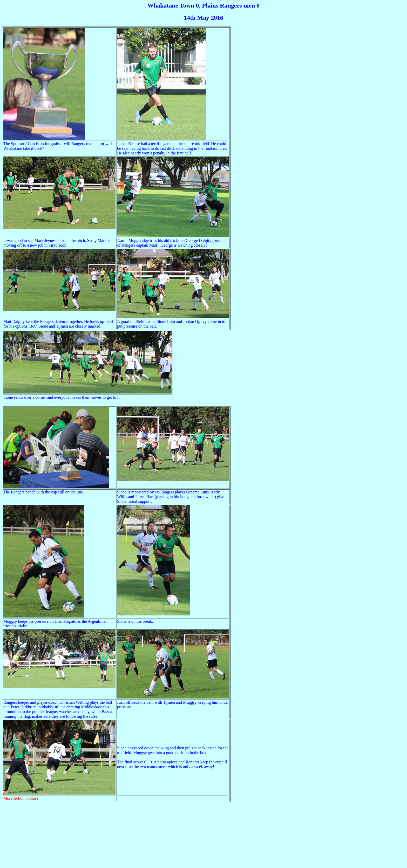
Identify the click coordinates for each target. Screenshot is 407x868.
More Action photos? (21, 798)
